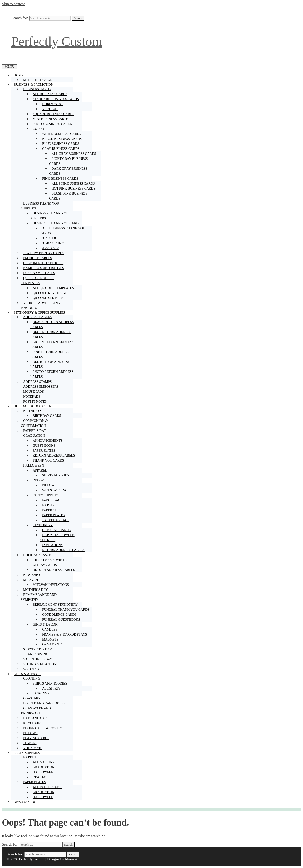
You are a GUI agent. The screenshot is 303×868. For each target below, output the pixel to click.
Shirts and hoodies (51, 683)
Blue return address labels (51, 334)
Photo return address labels (52, 374)
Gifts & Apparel (29, 674)
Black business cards (62, 139)
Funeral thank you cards (66, 610)
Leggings (41, 693)
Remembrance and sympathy (39, 598)
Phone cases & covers (43, 728)
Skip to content (13, 4)
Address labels (39, 317)
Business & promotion (35, 85)
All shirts (51, 688)
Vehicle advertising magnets (40, 305)
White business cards (62, 134)
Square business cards (53, 114)
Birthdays (34, 411)
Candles (50, 630)
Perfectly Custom (57, 41)
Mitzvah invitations (51, 585)
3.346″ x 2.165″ (53, 243)
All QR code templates (53, 288)
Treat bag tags (56, 520)
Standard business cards (57, 99)
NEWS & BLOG (25, 802)
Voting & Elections (41, 664)
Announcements (48, 441)
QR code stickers (48, 298)
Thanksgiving (36, 654)
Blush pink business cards (68, 196)
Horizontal (53, 104)
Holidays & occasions (35, 406)
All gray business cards (74, 154)
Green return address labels (52, 344)
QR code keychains (50, 293)
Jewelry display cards (44, 253)
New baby (32, 575)
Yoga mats (33, 748)
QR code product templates (37, 281)
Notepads (32, 397)
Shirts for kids (56, 475)
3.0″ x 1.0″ (50, 238)
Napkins (49, 505)
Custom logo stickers (43, 263)
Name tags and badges (44, 268)
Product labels (38, 258)
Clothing (33, 679)
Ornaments (52, 644)
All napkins (43, 762)
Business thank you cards (58, 223)
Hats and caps (36, 718)
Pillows (49, 485)
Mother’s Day (36, 590)
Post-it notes (35, 402)
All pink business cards (73, 184)
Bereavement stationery (56, 605)
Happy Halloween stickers (57, 538)
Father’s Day (35, 431)
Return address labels (54, 456)
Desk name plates (39, 273)
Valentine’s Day (38, 659)
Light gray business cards (69, 161)
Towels (30, 743)
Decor (39, 480)
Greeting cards (56, 530)
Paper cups (52, 510)
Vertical (50, 109)
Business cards (38, 89)
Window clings (56, 490)
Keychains (33, 723)
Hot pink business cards (74, 189)
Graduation (35, 436)
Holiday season (39, 555)
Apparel (41, 470)
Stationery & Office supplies (41, 313)
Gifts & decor (46, 625)
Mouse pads (33, 392)
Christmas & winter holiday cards (49, 562)
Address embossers (41, 387)
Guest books (44, 446)
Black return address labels (52, 325)
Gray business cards (62, 149)
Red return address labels (50, 364)
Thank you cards (48, 461)
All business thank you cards (62, 231)
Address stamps (38, 382)
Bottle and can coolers (45, 703)
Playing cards (36, 738)
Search (78, 18)
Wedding (31, 669)
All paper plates (48, 787)
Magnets (50, 639)
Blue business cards (61, 144)
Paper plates (44, 451)
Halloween (35, 465)
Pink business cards (61, 179)
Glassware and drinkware (36, 711)
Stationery (44, 525)
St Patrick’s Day (38, 649)
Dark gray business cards (68, 171)
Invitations (52, 545)
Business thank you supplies (40, 207)
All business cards (50, 94)
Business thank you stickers (49, 216)
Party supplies (47, 495)
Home (20, 75)
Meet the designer (40, 80)
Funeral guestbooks (61, 620)
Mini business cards (51, 119)
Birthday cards (47, 416)
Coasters (32, 698)
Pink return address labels (50, 354)
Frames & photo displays (65, 634)
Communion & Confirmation (34, 423)
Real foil (41, 777)
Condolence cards (59, 615)
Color (39, 129)
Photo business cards (52, 124)
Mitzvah (32, 580)
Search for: (20, 18)
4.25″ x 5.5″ (51, 248)
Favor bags (52, 500)
